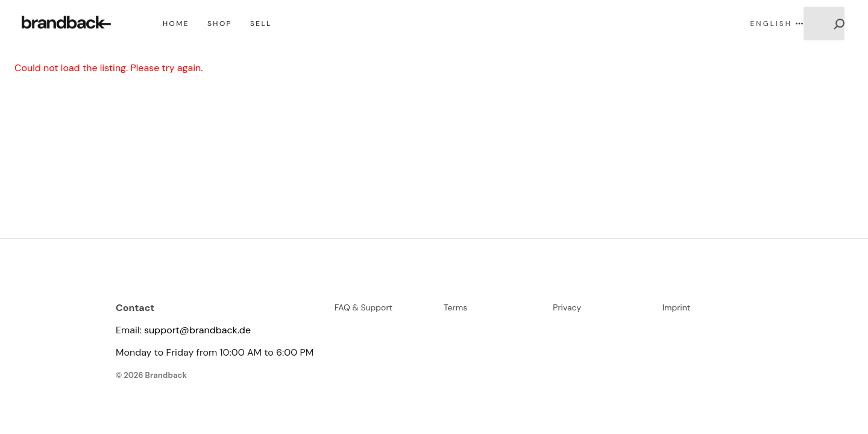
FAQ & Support (363, 307)
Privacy (567, 307)
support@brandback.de (197, 330)
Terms (455, 307)
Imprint (677, 307)
